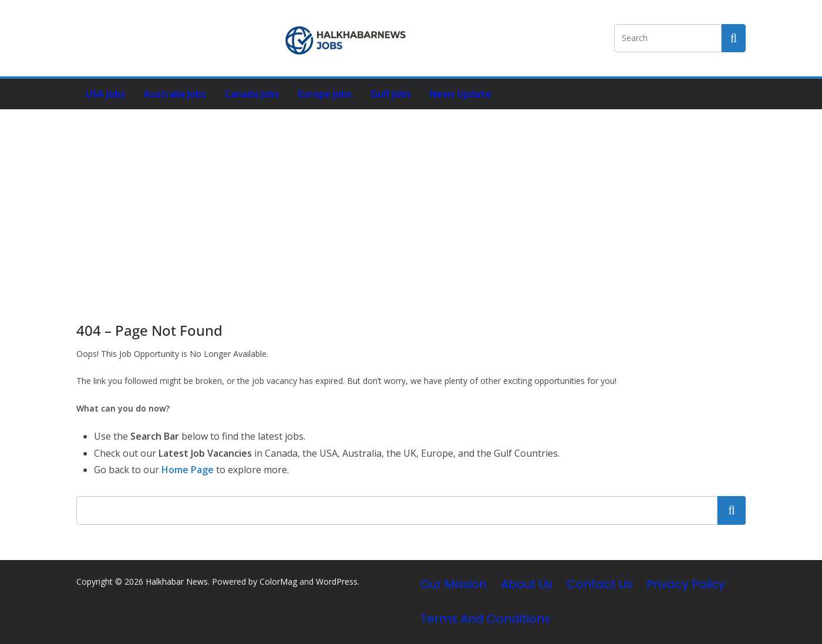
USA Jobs (105, 94)
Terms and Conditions (485, 619)
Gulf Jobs (391, 94)
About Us (527, 584)
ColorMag (278, 581)
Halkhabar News (177, 581)
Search (732, 510)
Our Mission (454, 584)
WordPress (337, 581)
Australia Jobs (175, 94)
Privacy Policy (686, 584)
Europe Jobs (325, 94)
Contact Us (599, 584)
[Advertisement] (411, 198)
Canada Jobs (252, 94)
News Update (461, 94)
